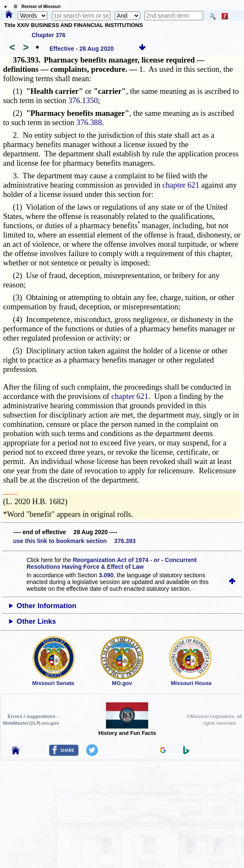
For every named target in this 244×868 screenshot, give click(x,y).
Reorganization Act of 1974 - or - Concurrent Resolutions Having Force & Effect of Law (112, 563)
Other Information (46, 606)
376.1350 (83, 100)
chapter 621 (181, 185)
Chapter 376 (49, 35)
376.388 (89, 122)
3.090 (106, 575)
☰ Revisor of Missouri (35, 7)
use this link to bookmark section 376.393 (74, 541)
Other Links (36, 621)
